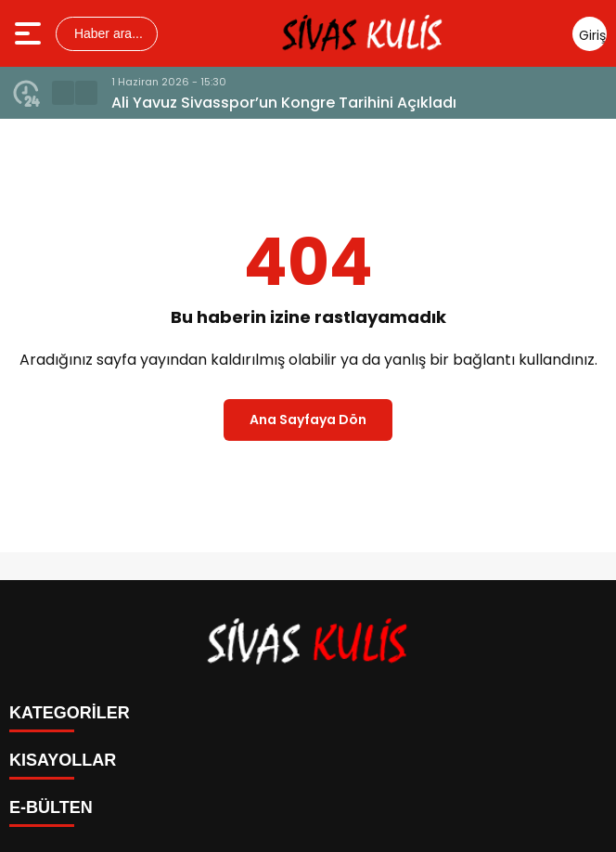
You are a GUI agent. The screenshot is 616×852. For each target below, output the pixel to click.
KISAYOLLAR (63, 760)
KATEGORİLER (70, 713)
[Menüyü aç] (30, 33)
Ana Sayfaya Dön (308, 420)
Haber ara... (107, 33)
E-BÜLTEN (51, 807)
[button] (63, 93)
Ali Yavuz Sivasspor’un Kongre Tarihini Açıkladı (284, 103)
